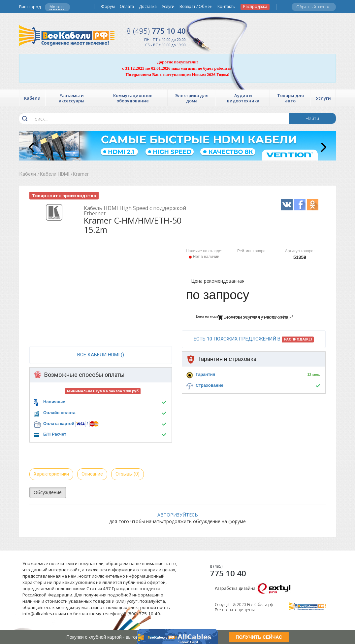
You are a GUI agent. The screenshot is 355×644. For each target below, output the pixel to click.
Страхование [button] (210, 385)
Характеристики (51, 474)
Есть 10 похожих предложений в (254, 339)
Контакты (226, 7)
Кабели (28, 174)
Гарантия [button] (205, 374)
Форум (108, 7)
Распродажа (255, 7)
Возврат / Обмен (196, 7)
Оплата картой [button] (59, 424)
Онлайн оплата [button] (59, 413)
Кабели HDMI (54, 174)
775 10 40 (156, 31)
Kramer (81, 174)
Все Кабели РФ (67, 36)
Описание (92, 474)
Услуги (168, 7)
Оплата (127, 7)
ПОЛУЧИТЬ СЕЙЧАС (259, 637)
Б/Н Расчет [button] (55, 434)
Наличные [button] (54, 402)
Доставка (148, 7)
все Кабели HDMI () (101, 355)
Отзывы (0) (128, 474)
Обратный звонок (313, 7)
